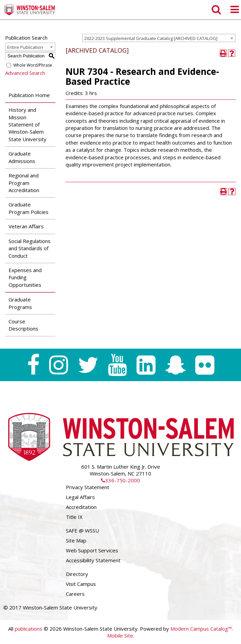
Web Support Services (92, 550)
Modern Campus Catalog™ (201, 629)
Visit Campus (81, 584)
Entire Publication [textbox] (25, 47)
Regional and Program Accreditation (24, 183)
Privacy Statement (88, 487)
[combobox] (159, 38)
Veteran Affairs (26, 226)
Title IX (74, 517)
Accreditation (81, 507)
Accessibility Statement (93, 560)
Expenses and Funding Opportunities (25, 277)
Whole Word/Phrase (33, 65)
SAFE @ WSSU (82, 531)
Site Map (76, 540)
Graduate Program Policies (29, 208)
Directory (77, 574)
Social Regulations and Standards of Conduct (30, 248)
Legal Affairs (80, 497)
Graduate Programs (20, 303)
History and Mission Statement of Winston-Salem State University (27, 124)
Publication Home (29, 95)
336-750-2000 (120, 480)
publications (29, 629)
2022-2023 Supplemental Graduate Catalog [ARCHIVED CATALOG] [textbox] (151, 38)
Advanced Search (25, 73)
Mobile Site (120, 635)
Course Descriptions (23, 325)
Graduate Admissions (22, 157)
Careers (75, 594)
